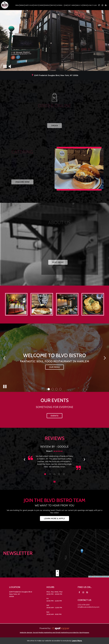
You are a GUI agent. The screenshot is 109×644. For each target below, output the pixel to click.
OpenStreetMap (98, 577)
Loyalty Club (92, 5)
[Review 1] (45, 474)
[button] (49, 389)
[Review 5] (64, 474)
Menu (17, 5)
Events (36, 5)
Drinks (22, 5)
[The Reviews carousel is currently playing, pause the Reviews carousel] (55, 482)
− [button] (57, 575)
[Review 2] (50, 474)
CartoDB (106, 577)
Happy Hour (29, 5)
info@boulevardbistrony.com (89, 607)
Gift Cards (72, 5)
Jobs (66, 5)
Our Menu (54, 367)
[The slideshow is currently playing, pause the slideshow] (5, 386)
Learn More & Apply (53, 519)
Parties (53, 5)
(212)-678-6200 (84, 605)
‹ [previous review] (25, 459)
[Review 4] (59, 474)
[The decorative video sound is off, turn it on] (10, 66)
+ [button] (57, 571)
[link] (82, 551)
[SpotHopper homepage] (60, 628)
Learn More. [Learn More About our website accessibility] (77, 641)
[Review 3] (54, 474)
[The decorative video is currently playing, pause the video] (5, 66)
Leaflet (91, 577)
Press (85, 5)
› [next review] (84, 459)
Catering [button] (60, 5)
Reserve (47, 5)
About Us (79, 5)
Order (41, 5)
